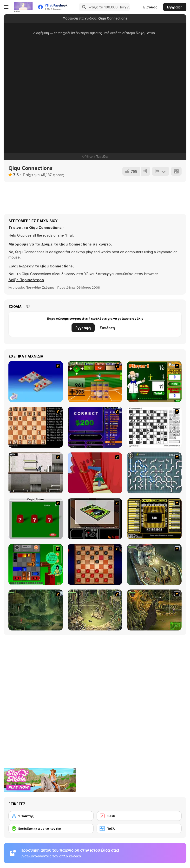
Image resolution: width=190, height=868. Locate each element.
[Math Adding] (154, 382)
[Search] (83, 7)
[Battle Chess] (36, 427)
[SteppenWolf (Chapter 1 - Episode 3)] (95, 610)
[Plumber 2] (154, 473)
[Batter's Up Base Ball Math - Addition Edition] (95, 382)
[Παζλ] (139, 828)
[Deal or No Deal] (154, 519)
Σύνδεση (107, 328)
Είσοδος (150, 7)
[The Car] (95, 519)
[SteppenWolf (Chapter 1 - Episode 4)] (154, 610)
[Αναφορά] (161, 171)
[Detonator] (36, 382)
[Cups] (36, 519)
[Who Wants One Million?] (95, 427)
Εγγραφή (175, 7)
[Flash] (139, 816)
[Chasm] (95, 473)
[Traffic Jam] (36, 564)
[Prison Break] (36, 473)
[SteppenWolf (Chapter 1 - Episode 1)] (154, 564)
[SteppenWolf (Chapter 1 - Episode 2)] (36, 610)
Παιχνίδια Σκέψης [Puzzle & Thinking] (40, 287)
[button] (26, 280)
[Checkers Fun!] (95, 564)
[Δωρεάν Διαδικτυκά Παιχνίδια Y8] (23, 7)
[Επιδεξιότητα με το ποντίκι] (51, 828)
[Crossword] (154, 427)
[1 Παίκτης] (51, 816)
